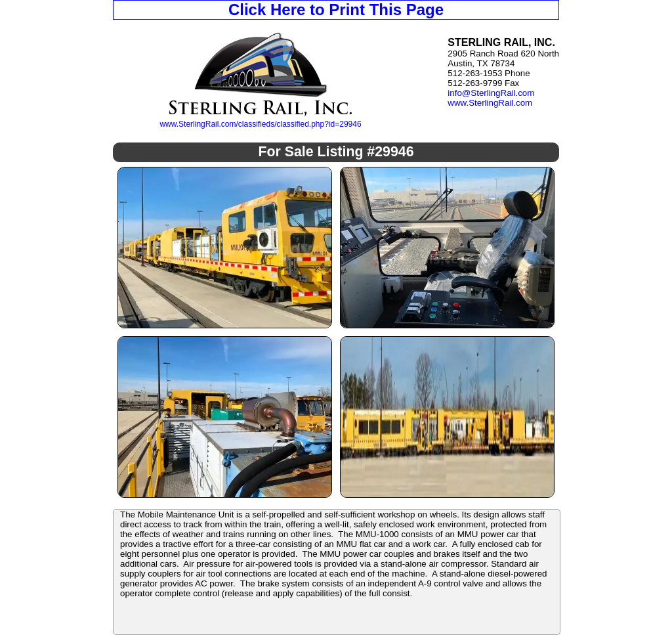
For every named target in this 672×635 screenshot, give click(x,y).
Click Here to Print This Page (336, 10)
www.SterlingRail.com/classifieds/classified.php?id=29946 (260, 124)
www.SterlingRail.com (490, 103)
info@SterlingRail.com (491, 93)
